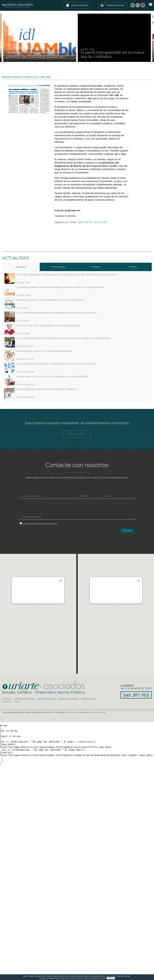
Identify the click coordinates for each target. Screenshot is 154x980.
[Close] (61, 581)
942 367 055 (24, 600)
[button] (38, 609)
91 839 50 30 (102, 600)
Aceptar (111, 978)
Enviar (128, 531)
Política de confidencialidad (78, 712)
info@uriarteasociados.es (27, 596)
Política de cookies (98, 712)
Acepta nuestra (30, 524)
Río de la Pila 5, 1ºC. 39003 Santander (26, 590)
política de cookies (98, 978)
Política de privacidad (47, 524)
